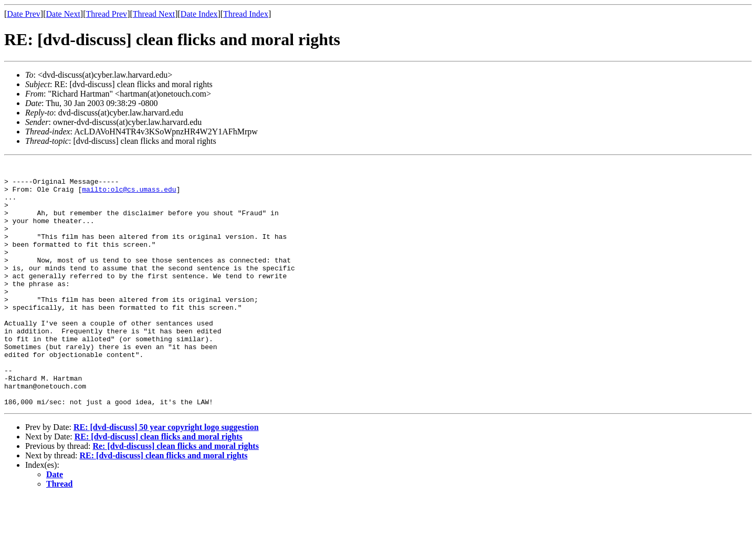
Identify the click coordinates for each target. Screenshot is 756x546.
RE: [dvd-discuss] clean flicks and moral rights (159, 485)
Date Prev (24, 14)
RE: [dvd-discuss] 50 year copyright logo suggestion (166, 476)
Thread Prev (106, 14)
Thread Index (246, 14)
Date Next (63, 14)
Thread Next (154, 14)
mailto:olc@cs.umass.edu (129, 195)
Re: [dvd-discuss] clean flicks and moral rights (175, 495)
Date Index (199, 14)
